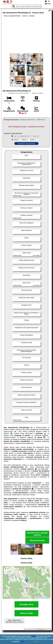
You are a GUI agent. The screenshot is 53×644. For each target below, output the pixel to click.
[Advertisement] (26, 35)
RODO (22, 642)
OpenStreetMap (46, 598)
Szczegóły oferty (26, 605)
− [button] (6, 573)
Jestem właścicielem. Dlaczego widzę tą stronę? (14, 621)
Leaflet (37, 598)
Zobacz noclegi (27, 614)
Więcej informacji (37, 541)
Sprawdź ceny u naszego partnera (37, 534)
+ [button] (6, 569)
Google (33, 636)
